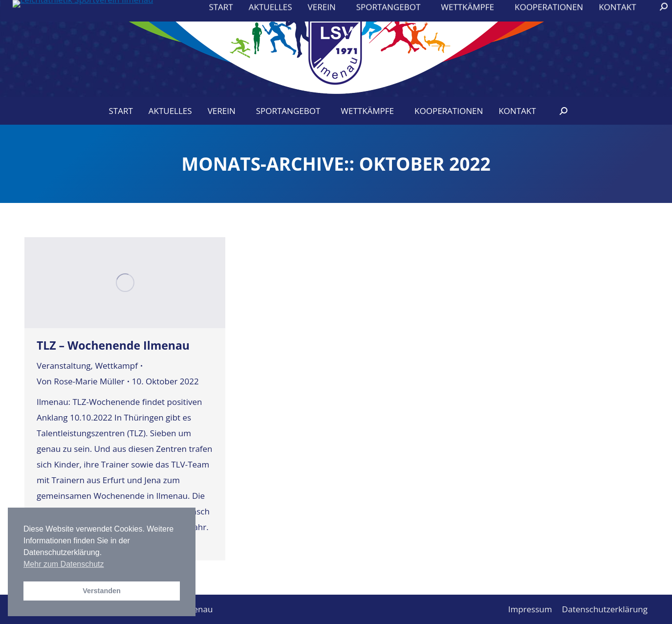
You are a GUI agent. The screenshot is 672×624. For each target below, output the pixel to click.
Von (81, 381)
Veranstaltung (64, 366)
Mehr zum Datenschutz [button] (64, 564)
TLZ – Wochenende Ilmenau (113, 345)
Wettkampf (116, 366)
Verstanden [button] (102, 591)
